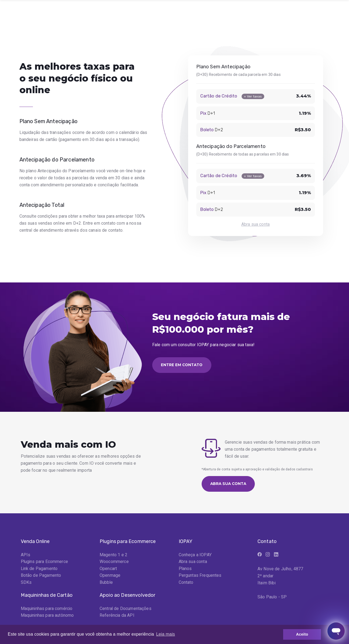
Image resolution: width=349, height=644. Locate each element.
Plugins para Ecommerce (45, 562)
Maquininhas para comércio (47, 609)
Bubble (106, 583)
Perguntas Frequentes (200, 576)
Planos (185, 569)
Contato (186, 583)
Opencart (108, 569)
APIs (26, 555)
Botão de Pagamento (41, 576)
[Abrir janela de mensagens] (336, 631)
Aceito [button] (302, 634)
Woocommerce (114, 562)
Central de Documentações (126, 609)
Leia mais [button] (165, 634)
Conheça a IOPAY (195, 555)
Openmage (110, 576)
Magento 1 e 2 (113, 555)
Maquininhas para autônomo (48, 616)
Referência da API (117, 616)
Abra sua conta (255, 224)
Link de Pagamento (39, 569)
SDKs (26, 583)
